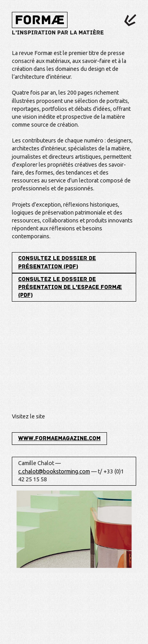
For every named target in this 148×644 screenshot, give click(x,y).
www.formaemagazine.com (59, 438)
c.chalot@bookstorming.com (54, 471)
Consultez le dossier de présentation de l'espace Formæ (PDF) (70, 287)
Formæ (40, 20)
